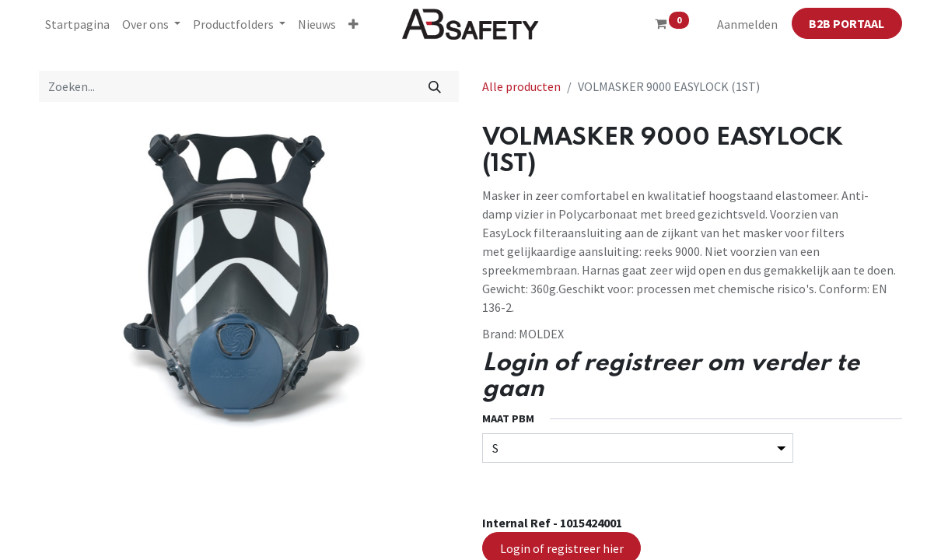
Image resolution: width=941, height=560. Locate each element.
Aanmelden (747, 24)
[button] (353, 24)
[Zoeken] (435, 86)
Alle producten (521, 86)
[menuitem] (77, 24)
